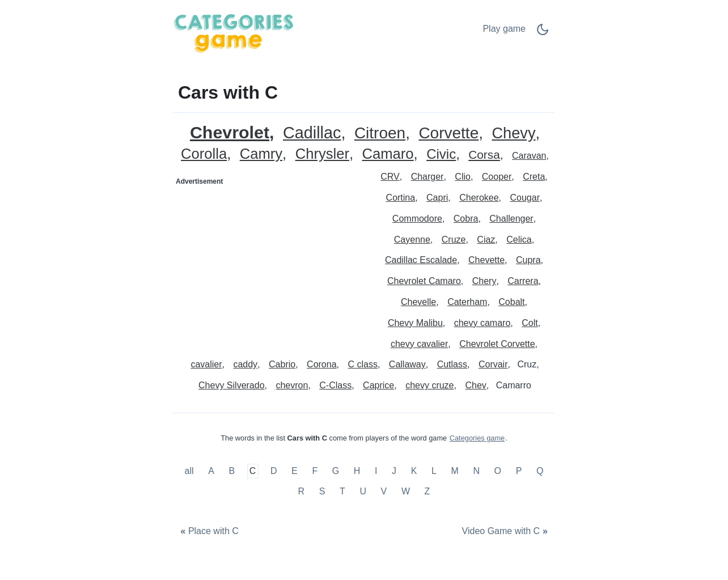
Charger (428, 177)
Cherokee (479, 198)
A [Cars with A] (211, 471)
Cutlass (452, 364)
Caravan (529, 156)
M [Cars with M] (454, 471)
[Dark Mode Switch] (543, 33)
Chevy (513, 134)
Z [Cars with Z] (428, 491)
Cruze (454, 240)
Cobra (466, 219)
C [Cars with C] (253, 471)
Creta (534, 177)
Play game (504, 29)
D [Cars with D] (274, 471)
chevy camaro (482, 323)
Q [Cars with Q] (540, 471)
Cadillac (312, 133)
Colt (530, 323)
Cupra (528, 260)
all (191, 471)
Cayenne (412, 240)
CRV (390, 177)
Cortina (401, 198)
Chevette (486, 260)
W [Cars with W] (406, 491)
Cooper (497, 177)
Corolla (204, 154)
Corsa (484, 155)
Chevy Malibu (415, 323)
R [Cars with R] (302, 491)
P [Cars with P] (519, 471)
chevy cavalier (419, 344)
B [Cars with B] (232, 471)
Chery (484, 281)
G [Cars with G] (336, 471)
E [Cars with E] (295, 471)
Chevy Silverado (232, 385)
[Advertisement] (269, 261)
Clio (463, 177)
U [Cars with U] (363, 491)
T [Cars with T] (342, 491)
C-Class (335, 385)
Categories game (477, 438)
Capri (437, 198)
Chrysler (322, 154)
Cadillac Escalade (421, 260)
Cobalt (511, 302)
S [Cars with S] (322, 491)
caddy (245, 364)
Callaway (407, 364)
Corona (321, 364)
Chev (475, 385)
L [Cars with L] (434, 471)
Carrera (523, 281)
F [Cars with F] (315, 471)
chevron (292, 385)
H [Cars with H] (357, 471)
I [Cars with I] (376, 471)
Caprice (378, 385)
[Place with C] (208, 532)
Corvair (493, 364)
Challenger (511, 219)
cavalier (206, 364)
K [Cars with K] (414, 471)
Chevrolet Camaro (424, 281)
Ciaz (486, 240)
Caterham (467, 302)
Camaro (388, 154)
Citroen (380, 134)
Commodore (417, 219)
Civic (441, 154)
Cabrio (282, 364)
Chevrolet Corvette (497, 344)
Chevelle (418, 302)
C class (362, 364)
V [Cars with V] (384, 491)
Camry (261, 154)
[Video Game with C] (506, 532)
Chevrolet (230, 132)
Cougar (524, 198)
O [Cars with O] (498, 471)
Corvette (448, 134)
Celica (519, 240)
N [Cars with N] (476, 471)
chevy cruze (429, 385)
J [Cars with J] (394, 471)
